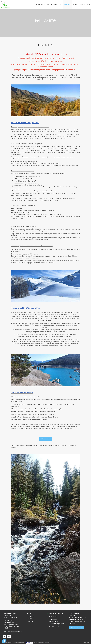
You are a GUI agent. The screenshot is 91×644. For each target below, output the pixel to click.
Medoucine (47, 643)
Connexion (86, 642)
